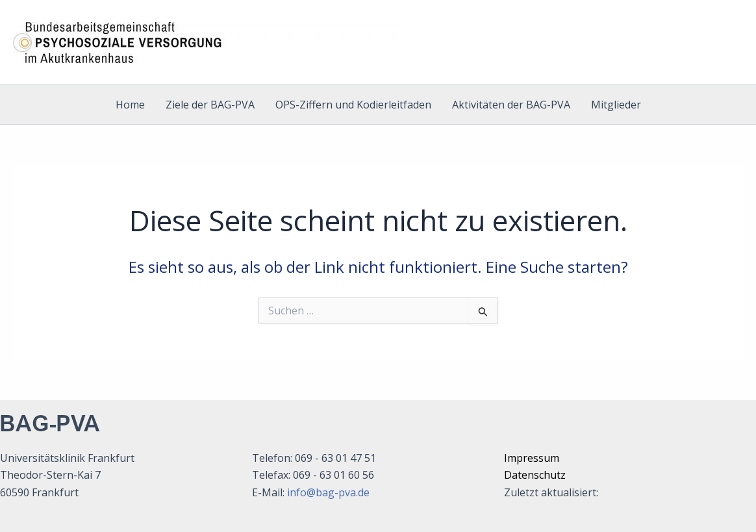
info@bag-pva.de (328, 492)
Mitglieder (616, 105)
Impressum (532, 458)
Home (130, 105)
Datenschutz (535, 475)
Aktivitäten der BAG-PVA (511, 105)
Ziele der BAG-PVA (210, 105)
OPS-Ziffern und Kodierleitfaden (353, 105)
